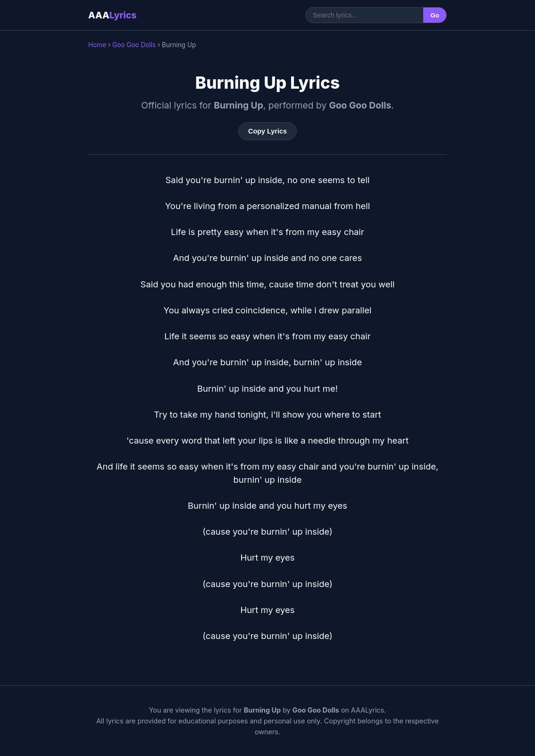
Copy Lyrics (267, 131)
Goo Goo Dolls (134, 45)
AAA (112, 15)
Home (97, 45)
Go (435, 15)
